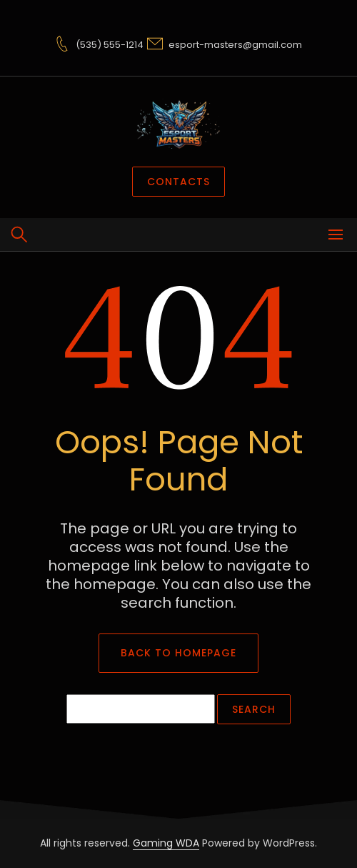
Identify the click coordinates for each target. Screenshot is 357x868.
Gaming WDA (166, 843)
